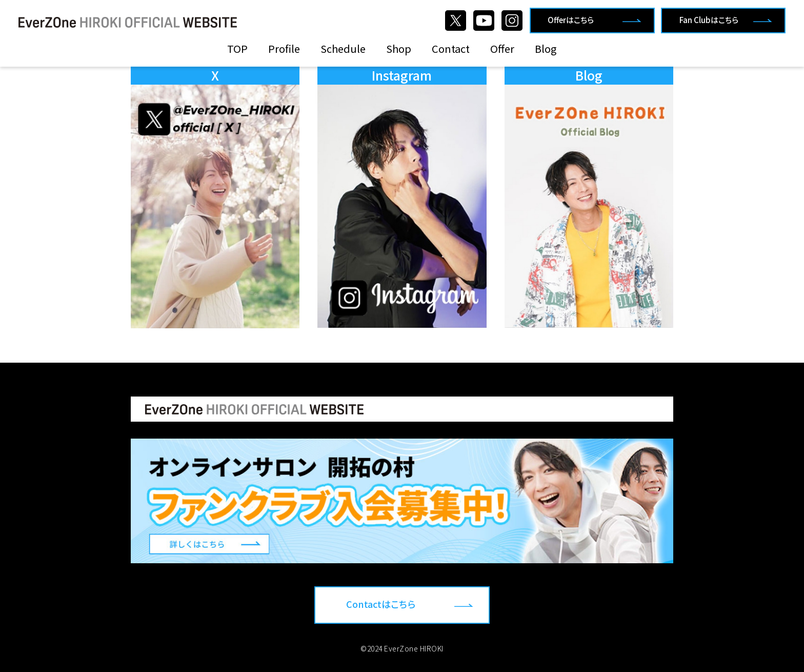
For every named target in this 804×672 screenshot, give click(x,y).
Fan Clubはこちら (709, 20)
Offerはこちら (571, 20)
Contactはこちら (381, 604)
